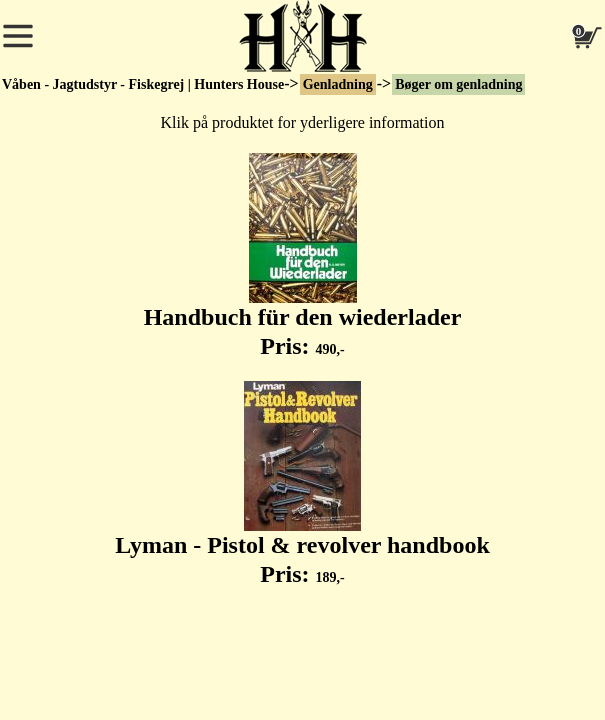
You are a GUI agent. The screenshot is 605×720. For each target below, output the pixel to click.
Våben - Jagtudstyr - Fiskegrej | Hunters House (143, 84)
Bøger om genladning (458, 84)
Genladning (338, 84)
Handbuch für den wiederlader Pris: (303, 256)
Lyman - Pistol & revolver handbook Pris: (302, 484)
